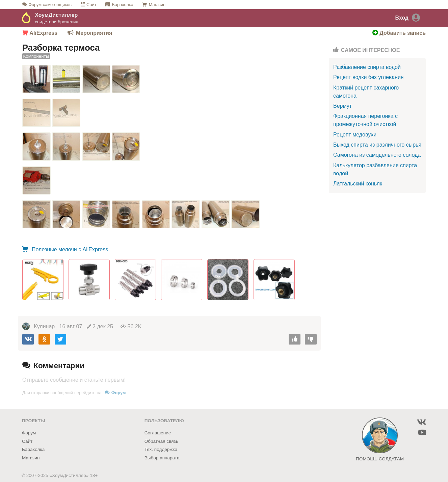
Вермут (342, 106)
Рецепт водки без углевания (368, 77)
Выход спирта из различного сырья (377, 145)
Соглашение (158, 433)
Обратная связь (161, 441)
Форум (50, 5)
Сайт (91, 5)
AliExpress (40, 33)
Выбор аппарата (162, 458)
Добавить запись (399, 33)
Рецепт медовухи (355, 135)
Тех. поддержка (161, 449)
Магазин (157, 5)
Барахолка (122, 5)
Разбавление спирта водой (367, 67)
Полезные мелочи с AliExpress (69, 249)
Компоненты (36, 57)
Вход (402, 18)
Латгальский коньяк (358, 184)
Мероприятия (94, 33)
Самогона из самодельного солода (377, 155)
